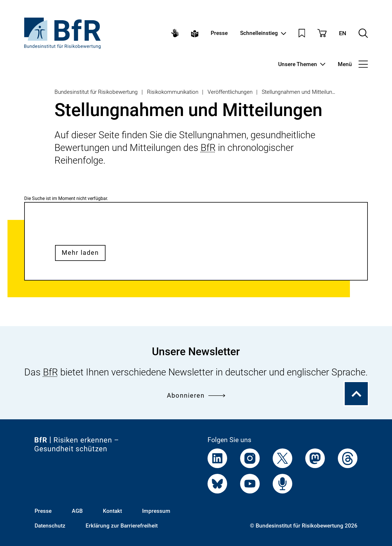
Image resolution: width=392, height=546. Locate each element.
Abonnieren (196, 395)
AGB (77, 511)
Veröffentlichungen (230, 92)
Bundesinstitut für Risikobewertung (96, 92)
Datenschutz (50, 526)
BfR (208, 148)
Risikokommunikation (173, 92)
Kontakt (112, 511)
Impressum (156, 511)
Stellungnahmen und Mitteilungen (301, 92)
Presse (219, 33)
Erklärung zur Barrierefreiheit (122, 526)
